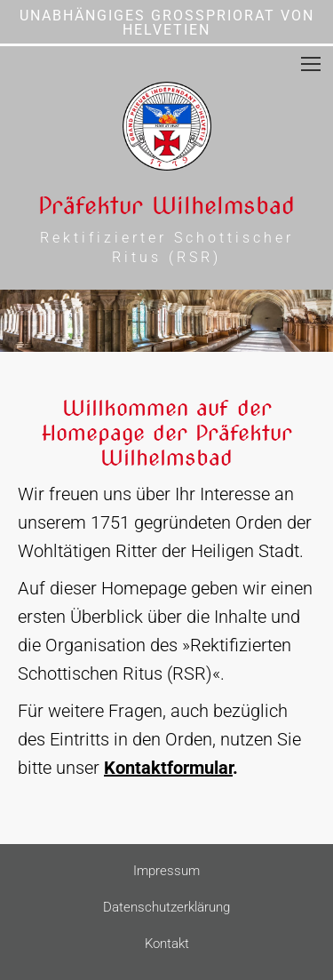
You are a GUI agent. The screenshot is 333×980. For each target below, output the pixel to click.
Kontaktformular (168, 768)
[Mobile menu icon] (311, 64)
